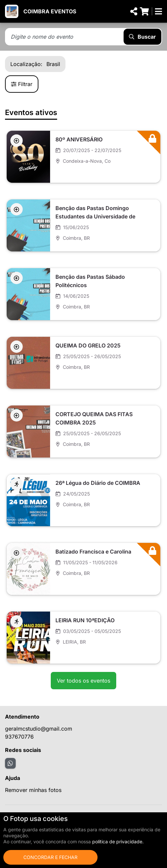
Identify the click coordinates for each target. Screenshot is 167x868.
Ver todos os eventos (83, 681)
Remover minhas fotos (33, 790)
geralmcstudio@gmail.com (39, 729)
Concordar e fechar (50, 857)
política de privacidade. (118, 841)
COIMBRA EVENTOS (50, 11)
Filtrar (22, 84)
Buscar (142, 37)
